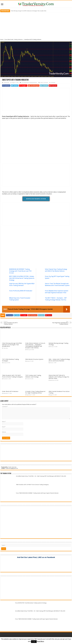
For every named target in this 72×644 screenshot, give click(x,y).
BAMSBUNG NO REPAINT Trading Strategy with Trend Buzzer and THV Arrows (20, 271)
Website (4, 432)
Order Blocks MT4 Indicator (10, 391)
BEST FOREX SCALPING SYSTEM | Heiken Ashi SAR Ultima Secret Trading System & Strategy (22, 278)
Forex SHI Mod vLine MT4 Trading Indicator (12, 323)
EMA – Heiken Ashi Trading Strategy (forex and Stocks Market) (59, 360)
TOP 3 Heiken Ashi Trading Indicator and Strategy (33, 376)
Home (2, 39)
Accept (34, 642)
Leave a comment (44, 83)
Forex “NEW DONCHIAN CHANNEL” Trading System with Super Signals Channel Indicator (37, 493)
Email (4, 427)
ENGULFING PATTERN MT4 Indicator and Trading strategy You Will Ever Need (59, 377)
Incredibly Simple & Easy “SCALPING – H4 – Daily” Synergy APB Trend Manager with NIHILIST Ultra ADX (41, 476)
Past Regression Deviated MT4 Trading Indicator (60, 323)
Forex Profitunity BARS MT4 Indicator (21, 291)
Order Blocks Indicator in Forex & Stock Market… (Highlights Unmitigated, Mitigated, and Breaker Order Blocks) (35, 345)
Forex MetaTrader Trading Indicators (14, 39)
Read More (40, 641)
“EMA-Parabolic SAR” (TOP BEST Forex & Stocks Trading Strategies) (12, 376)
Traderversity (6, 83)
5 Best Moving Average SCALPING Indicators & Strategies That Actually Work (28, 11)
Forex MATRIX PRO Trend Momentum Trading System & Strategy (31, 603)
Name (4, 422)
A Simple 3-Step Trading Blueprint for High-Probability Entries (35, 392)
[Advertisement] (36, 25)
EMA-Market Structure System (34, 359)
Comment (5, 407)
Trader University (12, 467)
